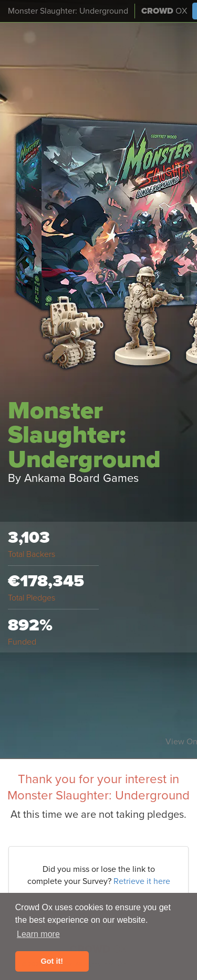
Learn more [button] (38, 934)
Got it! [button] (52, 961)
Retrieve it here (142, 881)
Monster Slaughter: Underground (68, 11)
